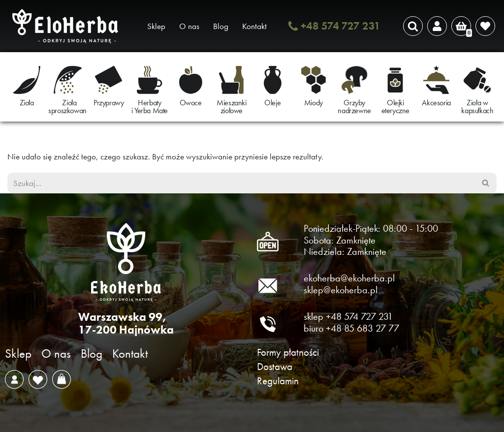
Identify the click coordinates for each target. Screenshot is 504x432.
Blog (221, 26)
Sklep (156, 26)
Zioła (27, 103)
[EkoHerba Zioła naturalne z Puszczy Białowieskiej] (68, 26)
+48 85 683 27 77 (362, 328)
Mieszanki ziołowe (231, 107)
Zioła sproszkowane (69, 107)
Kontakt (254, 26)
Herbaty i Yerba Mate (150, 107)
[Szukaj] (413, 26)
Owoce (191, 103)
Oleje (272, 103)
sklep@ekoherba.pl (341, 290)
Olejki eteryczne (395, 107)
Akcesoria (436, 103)
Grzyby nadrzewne (354, 107)
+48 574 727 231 (341, 26)
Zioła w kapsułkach (477, 107)
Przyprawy (109, 103)
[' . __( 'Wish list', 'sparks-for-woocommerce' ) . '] (485, 26)
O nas (189, 26)
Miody (314, 103)
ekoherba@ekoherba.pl (349, 278)
